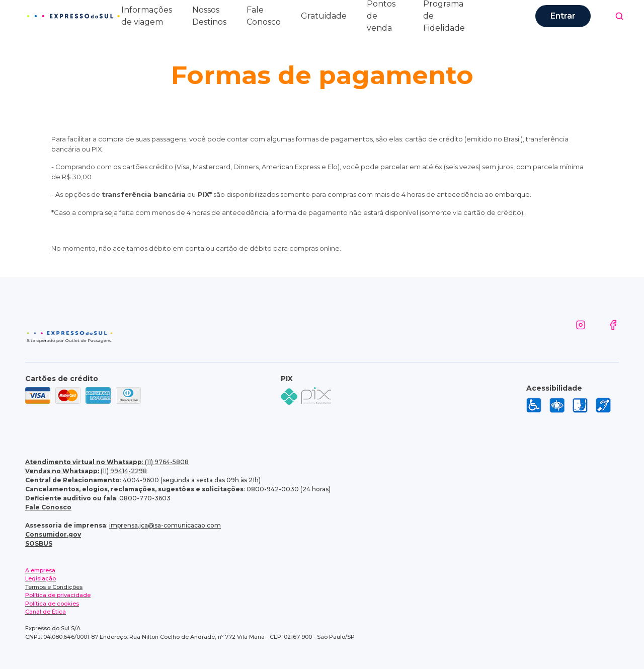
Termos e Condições (54, 587)
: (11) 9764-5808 (107, 462)
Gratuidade (324, 16)
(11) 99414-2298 (86, 471)
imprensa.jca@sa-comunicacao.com (165, 525)
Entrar (563, 16)
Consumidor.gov (53, 534)
